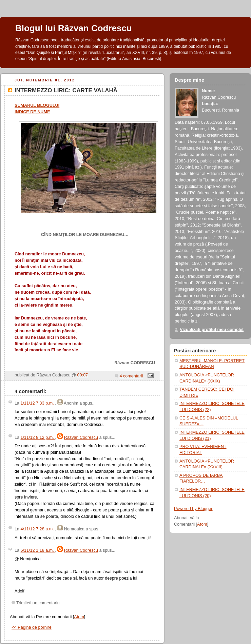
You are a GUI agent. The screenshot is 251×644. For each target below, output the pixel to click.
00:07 (83, 375)
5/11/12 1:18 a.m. (38, 550)
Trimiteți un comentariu (38, 603)
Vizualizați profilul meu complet (212, 330)
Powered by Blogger (193, 509)
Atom (79, 617)
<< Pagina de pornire (32, 627)
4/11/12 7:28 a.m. (38, 529)
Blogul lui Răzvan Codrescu (74, 28)
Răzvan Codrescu (81, 437)
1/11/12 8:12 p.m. (38, 437)
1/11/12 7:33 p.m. (38, 403)
